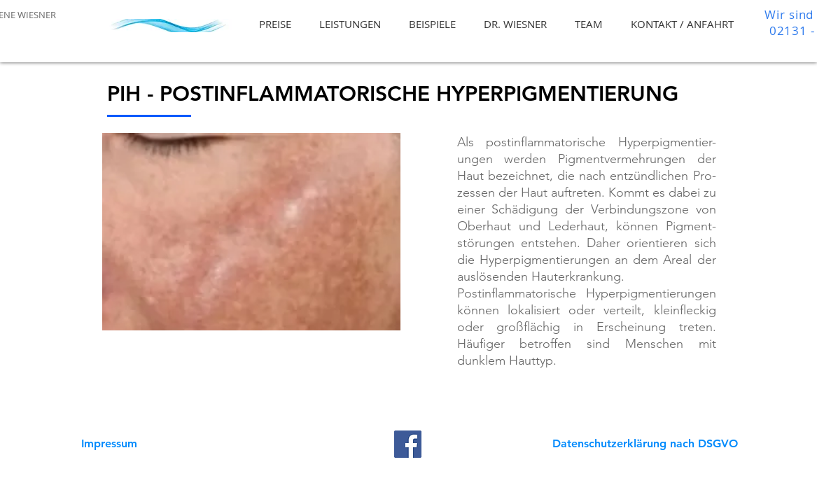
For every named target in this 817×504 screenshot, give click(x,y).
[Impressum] (109, 444)
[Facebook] (408, 444)
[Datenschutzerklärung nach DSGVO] (645, 444)
